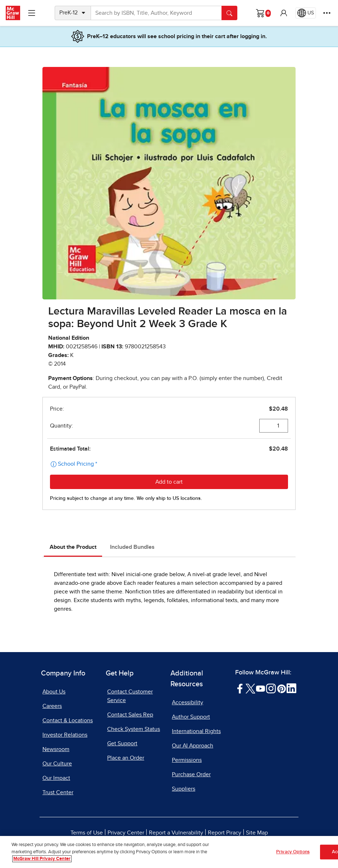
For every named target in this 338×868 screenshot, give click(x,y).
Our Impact (56, 778)
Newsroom (56, 749)
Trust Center (58, 792)
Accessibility (188, 702)
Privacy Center (126, 833)
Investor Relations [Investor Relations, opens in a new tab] (65, 735)
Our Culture (57, 764)
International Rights (196, 731)
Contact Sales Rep (130, 715)
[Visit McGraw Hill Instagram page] (271, 688)
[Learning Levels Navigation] (32, 13)
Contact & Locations (68, 720)
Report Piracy (225, 833)
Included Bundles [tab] (132, 547)
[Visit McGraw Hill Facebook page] (240, 688)
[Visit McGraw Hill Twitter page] (250, 688)
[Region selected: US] (306, 13)
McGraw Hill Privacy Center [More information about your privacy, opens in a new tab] (42, 859)
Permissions (187, 760)
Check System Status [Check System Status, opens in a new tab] (134, 729)
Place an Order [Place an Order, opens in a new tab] (126, 758)
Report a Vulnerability (176, 833)
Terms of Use (87, 833)
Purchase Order (191, 774)
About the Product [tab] (73, 547)
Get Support (122, 743)
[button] (284, 13)
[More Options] (327, 13)
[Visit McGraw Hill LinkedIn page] (291, 688)
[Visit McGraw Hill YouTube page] (261, 688)
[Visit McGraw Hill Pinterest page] (281, 688)
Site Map (257, 833)
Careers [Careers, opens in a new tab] (52, 706)
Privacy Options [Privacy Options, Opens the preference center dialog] (293, 852)
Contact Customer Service (130, 696)
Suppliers (184, 789)
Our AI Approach (193, 746)
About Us (54, 692)
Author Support (191, 717)
